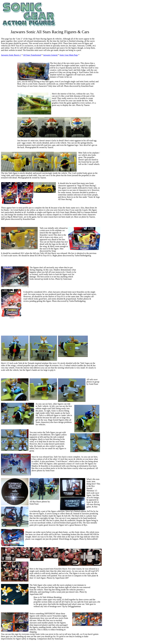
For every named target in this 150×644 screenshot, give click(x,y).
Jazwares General (51, 55)
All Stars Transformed (32, 55)
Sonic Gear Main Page (69, 55)
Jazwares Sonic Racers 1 (11, 55)
